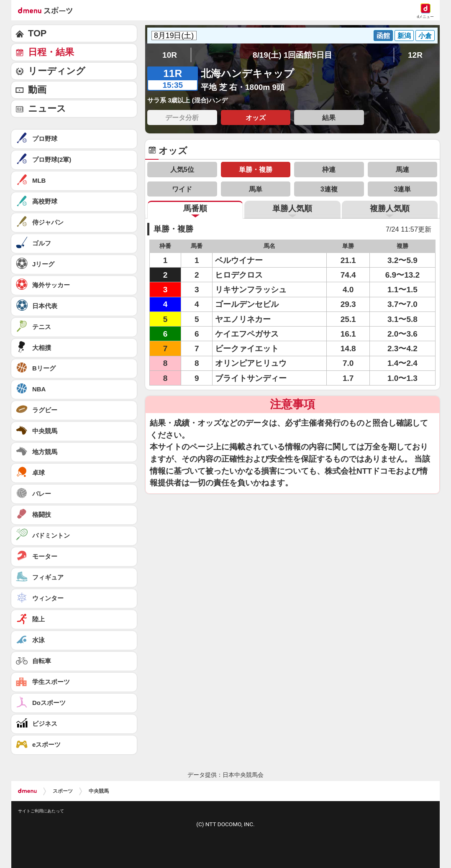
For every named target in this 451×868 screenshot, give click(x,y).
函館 (383, 36)
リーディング (57, 71)
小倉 (425, 36)
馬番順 (195, 208)
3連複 (329, 189)
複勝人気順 (390, 208)
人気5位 (182, 169)
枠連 (329, 169)
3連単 (402, 189)
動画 (37, 90)
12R (415, 55)
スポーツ (63, 791)
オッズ (256, 117)
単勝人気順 (292, 208)
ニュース (47, 108)
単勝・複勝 (256, 169)
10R (170, 55)
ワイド (182, 189)
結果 (329, 117)
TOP (37, 33)
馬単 (256, 189)
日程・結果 (51, 52)
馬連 (402, 169)
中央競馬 (99, 791)
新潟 (404, 36)
